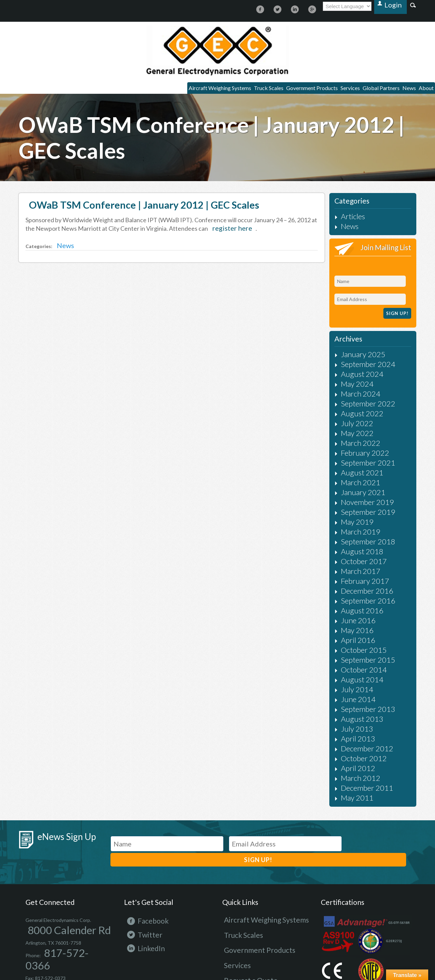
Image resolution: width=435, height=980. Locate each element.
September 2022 (356, 384)
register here (227, 231)
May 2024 (350, 366)
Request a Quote (241, 898)
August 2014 (353, 631)
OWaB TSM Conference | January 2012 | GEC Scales (141, 208)
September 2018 (356, 507)
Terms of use (179, 931)
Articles (347, 219)
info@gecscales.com (60, 914)
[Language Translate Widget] (354, 6)
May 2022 (350, 410)
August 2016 (353, 569)
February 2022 (355, 428)
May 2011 (350, 737)
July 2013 (350, 675)
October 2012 (354, 702)
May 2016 (350, 587)
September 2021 (356, 437)
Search (413, 5)
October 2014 (354, 622)
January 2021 (354, 463)
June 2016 (350, 578)
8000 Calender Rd (45, 863)
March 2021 (352, 454)
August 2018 (353, 516)
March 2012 (352, 720)
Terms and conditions (220, 931)
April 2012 (350, 711)
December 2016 (356, 552)
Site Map (120, 931)
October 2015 (354, 605)
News (400, 89)
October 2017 (354, 525)
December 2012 (356, 693)
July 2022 (350, 401)
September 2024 (356, 348)
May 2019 (350, 490)
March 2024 (352, 375)
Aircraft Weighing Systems (167, 89)
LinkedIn (139, 882)
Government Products (278, 89)
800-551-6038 (62, 904)
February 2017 (355, 543)
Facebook (140, 855)
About (423, 89)
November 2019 (356, 472)
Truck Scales (225, 89)
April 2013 (350, 684)
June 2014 (350, 649)
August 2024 (353, 357)
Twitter (138, 868)
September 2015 (356, 614)
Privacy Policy (147, 931)
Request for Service (243, 910)
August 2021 (353, 446)
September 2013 (356, 658)
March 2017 (352, 534)
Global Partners (364, 89)
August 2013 (353, 667)
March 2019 (352, 499)
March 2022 (352, 419)
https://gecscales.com (217, 51)
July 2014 (350, 640)
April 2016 (350, 596)
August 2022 (353, 393)
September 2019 (356, 481)
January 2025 (354, 340)
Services (325, 89)
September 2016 (356, 561)
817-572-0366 (57, 883)
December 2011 (356, 728)
